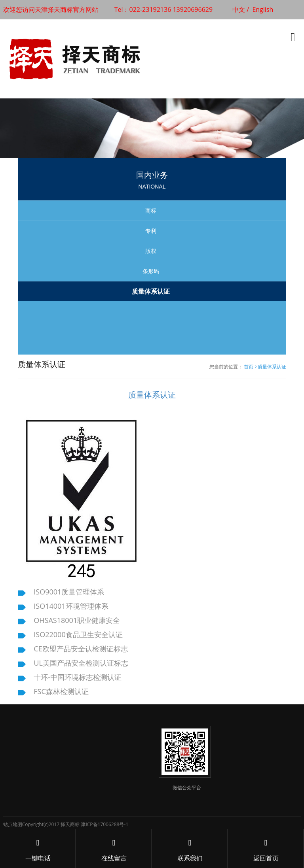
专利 (151, 231)
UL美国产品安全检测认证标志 (81, 663)
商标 (151, 210)
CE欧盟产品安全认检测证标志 (81, 649)
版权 (151, 251)
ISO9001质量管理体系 (69, 592)
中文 (239, 9)
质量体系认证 (151, 291)
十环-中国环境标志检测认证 (78, 677)
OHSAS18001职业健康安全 (77, 620)
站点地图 (13, 824)
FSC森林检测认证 (61, 691)
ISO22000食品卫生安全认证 (78, 634)
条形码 (151, 271)
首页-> (251, 367)
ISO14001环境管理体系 (71, 606)
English (263, 9)
